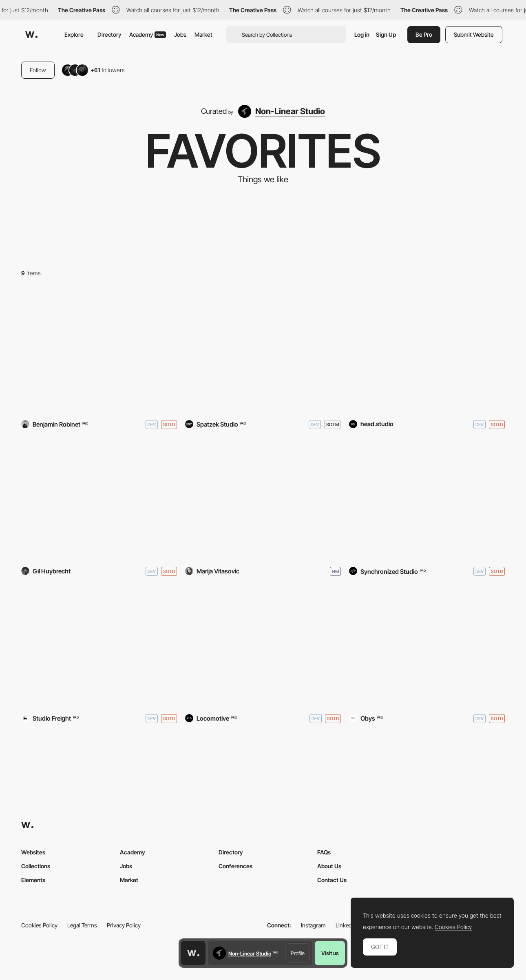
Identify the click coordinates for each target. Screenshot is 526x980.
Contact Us (332, 880)
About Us (329, 866)
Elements (33, 880)
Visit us (330, 953)
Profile (298, 953)
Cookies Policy (39, 925)
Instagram (313, 925)
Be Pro (424, 34)
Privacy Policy (124, 925)
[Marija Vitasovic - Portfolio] (263, 501)
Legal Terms (82, 925)
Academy (148, 34)
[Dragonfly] (99, 647)
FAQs (324, 852)
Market (203, 34)
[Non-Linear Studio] (281, 111)
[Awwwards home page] (193, 953)
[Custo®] (99, 501)
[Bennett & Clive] (263, 353)
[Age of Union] (263, 647)
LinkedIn (346, 925)
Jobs (180, 34)
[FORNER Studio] (427, 501)
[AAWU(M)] (427, 647)
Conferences (235, 866)
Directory (109, 34)
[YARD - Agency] (99, 353)
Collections (36, 866)
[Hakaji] (427, 353)
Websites (33, 852)
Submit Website (474, 34)
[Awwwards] (31, 35)
